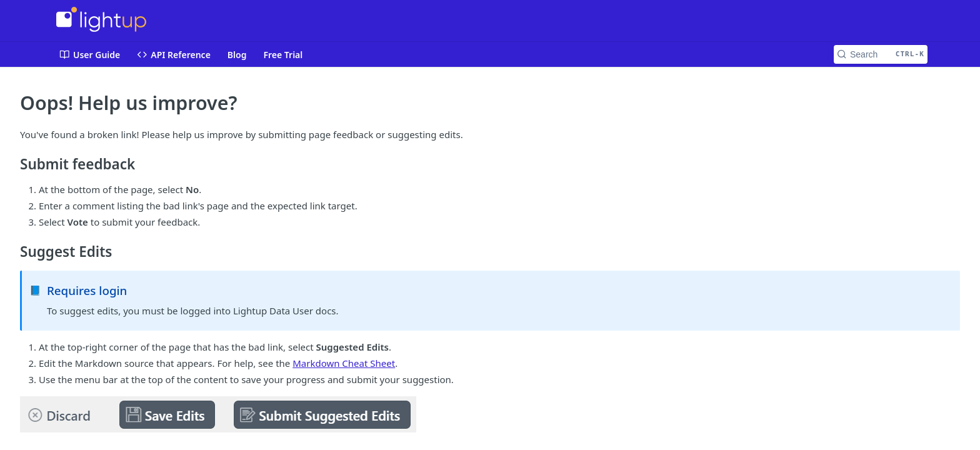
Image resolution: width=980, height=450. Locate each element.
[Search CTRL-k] (881, 54)
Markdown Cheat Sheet (344, 363)
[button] (490, 414)
